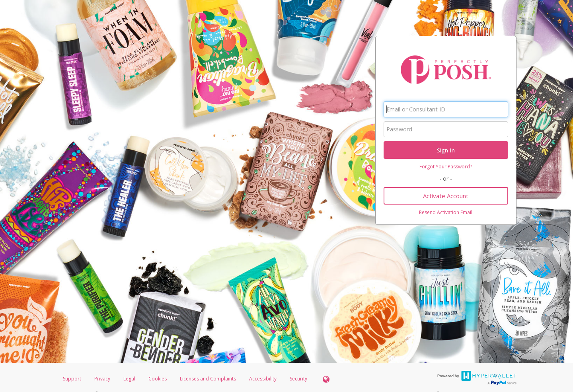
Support (72, 379)
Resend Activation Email (446, 212)
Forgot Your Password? (446, 167)
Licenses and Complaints (209, 379)
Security (298, 379)
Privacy (102, 379)
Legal (129, 379)
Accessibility (263, 379)
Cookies (158, 379)
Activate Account (446, 196)
